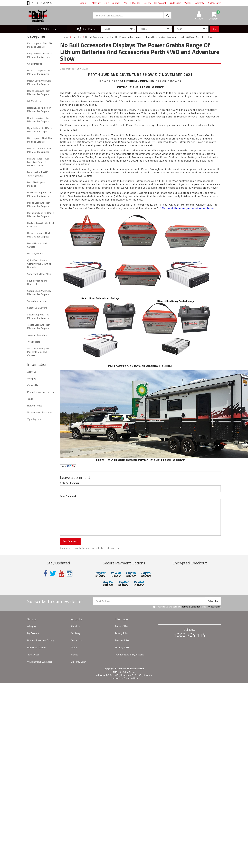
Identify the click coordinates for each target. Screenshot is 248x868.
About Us (32, 372)
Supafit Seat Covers (37, 308)
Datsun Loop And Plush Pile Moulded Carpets (39, 82)
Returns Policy (35, 406)
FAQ (125, 3)
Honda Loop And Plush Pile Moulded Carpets (39, 120)
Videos (188, 3)
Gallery (147, 3)
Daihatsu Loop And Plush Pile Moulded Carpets (40, 72)
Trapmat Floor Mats (37, 335)
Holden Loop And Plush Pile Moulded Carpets (39, 109)
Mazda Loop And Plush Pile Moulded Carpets (39, 204)
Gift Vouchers (34, 101)
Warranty (200, 3)
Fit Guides (135, 3)
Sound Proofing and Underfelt (37, 282)
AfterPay (96, 3)
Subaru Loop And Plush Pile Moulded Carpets (39, 292)
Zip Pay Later (214, 3)
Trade (30, 399)
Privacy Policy (213, 607)
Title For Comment (70, 483)
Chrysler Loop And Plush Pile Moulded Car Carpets (40, 55)
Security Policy (122, 647)
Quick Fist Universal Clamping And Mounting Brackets (39, 264)
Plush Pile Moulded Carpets (37, 245)
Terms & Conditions (192, 607)
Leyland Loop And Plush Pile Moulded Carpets (39, 150)
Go (214, 29)
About (84, 3)
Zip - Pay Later (35, 419)
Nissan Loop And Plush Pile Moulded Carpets (39, 235)
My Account (160, 3)
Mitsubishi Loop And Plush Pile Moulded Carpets (41, 214)
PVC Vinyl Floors (35, 253)
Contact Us (33, 385)
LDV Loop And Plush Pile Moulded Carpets (40, 140)
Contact (116, 3)
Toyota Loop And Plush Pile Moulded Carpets (39, 326)
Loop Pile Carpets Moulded (36, 184)
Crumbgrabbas (35, 64)
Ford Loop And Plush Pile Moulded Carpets (40, 45)
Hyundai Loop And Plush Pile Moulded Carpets (40, 130)
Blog (106, 3)
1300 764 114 (41, 3)
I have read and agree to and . (187, 607)
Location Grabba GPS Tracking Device (38, 174)
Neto (136, 678)
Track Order (33, 655)
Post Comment (70, 541)
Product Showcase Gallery (41, 392)
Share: (68, 466)
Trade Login (175, 3)
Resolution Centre (36, 647)
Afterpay (32, 378)
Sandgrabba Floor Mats (39, 274)
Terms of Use (122, 626)
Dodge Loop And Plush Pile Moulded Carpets (39, 92)
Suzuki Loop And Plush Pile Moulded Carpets (39, 316)
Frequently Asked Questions (129, 655)
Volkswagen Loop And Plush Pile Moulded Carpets (39, 352)
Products (47, 29)
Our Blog (75, 633)
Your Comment (68, 496)
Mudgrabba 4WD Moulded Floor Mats (41, 225)
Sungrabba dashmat (37, 301)
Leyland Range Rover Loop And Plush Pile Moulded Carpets (38, 162)
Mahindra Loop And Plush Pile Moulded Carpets (40, 194)
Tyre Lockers (34, 342)
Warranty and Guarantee (40, 412)
